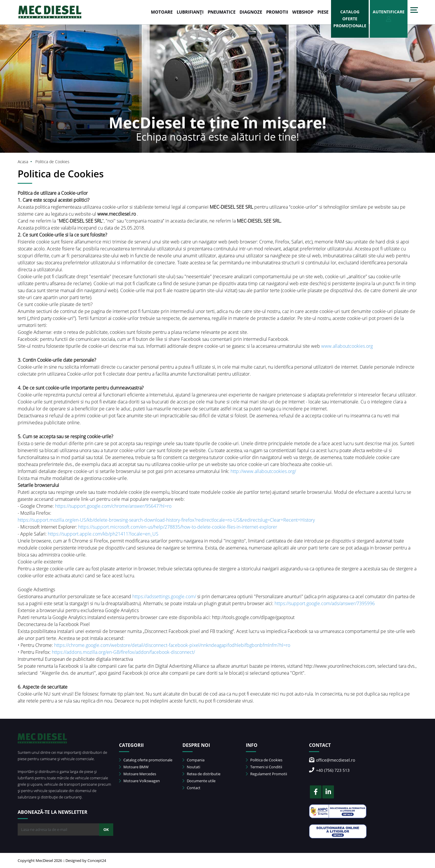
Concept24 (97, 860)
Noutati (191, 767)
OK (106, 829)
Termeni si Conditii (264, 767)
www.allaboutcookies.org (347, 346)
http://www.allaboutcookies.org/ (263, 471)
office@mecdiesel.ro (332, 760)
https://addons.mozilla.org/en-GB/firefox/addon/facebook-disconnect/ (123, 652)
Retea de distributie (201, 774)
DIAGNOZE (251, 12)
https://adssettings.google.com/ (164, 596)
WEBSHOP (303, 12)
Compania (193, 760)
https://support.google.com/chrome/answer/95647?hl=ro (113, 506)
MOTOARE (162, 12)
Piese (323, 12)
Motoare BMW (134, 767)
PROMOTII (277, 12)
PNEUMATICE (222, 12)
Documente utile (199, 781)
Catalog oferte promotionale (146, 760)
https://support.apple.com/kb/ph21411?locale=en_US (103, 534)
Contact (191, 788)
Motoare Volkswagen (139, 781)
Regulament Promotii (266, 774)
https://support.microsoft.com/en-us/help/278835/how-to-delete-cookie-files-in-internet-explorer (178, 527)
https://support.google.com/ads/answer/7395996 (325, 603)
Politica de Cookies (264, 760)
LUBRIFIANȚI (190, 12)
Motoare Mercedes (138, 774)
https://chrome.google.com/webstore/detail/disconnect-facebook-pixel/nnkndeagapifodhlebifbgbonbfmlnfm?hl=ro (172, 645)
